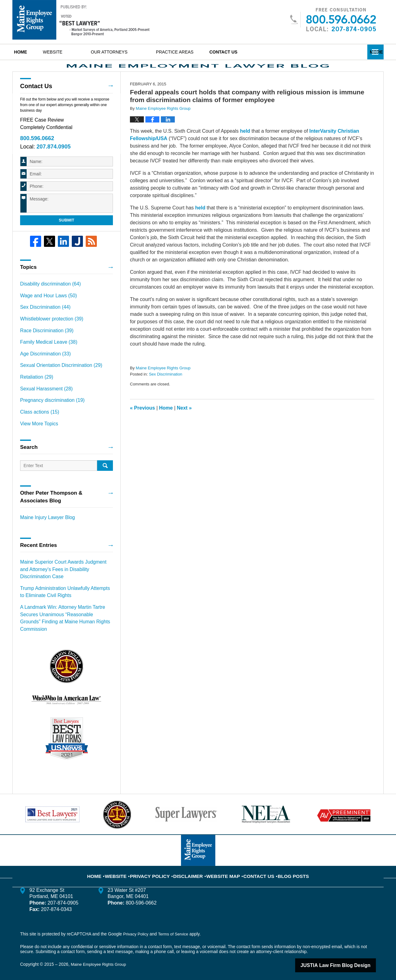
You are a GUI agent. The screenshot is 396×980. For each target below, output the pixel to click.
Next (184, 427)
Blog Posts (285, 865)
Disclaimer (191, 865)
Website (78, 52)
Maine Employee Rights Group (100, 957)
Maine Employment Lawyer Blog (81, 20)
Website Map (222, 865)
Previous (142, 427)
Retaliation (35, 388)
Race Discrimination (44, 345)
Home (33, 52)
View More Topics (37, 432)
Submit (67, 239)
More (370, 52)
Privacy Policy (158, 865)
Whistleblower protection (48, 334)
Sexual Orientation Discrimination (57, 377)
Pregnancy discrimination (49, 410)
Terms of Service (176, 927)
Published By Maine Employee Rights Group (333, 20)
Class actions (37, 421)
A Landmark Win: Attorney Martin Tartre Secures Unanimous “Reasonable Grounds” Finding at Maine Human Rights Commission (66, 616)
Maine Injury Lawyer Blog (44, 525)
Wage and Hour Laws (45, 312)
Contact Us (261, 52)
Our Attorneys (134, 52)
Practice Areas (200, 52)
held (245, 150)
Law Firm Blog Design (346, 958)
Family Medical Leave (45, 356)
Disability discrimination (47, 302)
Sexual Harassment (43, 399)
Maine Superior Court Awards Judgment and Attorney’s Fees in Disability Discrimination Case (63, 575)
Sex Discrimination (166, 394)
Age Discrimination (43, 367)
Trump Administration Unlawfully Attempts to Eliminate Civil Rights (62, 595)
